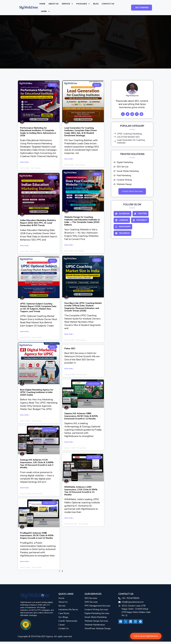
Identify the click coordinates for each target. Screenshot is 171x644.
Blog (96, 4)
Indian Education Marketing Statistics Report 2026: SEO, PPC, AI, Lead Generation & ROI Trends (38, 223)
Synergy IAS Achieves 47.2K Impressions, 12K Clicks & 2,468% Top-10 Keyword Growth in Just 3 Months (37, 464)
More (45, 11)
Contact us (108, 4)
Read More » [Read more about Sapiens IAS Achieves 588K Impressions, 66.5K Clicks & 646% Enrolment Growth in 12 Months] (69, 442)
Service (67, 4)
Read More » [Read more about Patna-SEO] (69, 369)
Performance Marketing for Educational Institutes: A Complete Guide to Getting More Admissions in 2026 (38, 132)
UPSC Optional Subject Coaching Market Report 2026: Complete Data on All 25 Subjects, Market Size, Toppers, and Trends (38, 308)
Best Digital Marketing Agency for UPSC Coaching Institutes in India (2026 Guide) (37, 392)
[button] (122, 214)
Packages (83, 4)
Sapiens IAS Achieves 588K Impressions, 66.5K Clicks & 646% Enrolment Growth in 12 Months (81, 416)
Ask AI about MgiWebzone (146, 636)
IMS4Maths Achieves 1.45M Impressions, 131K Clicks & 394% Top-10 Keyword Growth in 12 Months (81, 491)
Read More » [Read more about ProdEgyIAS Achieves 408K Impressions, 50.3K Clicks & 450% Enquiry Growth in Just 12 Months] (25, 561)
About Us (53, 4)
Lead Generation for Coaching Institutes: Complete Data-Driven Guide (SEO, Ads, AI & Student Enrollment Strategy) (81, 132)
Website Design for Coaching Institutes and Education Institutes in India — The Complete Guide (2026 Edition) (82, 221)
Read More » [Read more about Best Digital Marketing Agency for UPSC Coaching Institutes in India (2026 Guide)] (25, 415)
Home (42, 4)
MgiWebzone (132, 96)
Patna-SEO (70, 348)
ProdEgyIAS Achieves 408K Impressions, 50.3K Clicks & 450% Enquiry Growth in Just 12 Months (37, 535)
